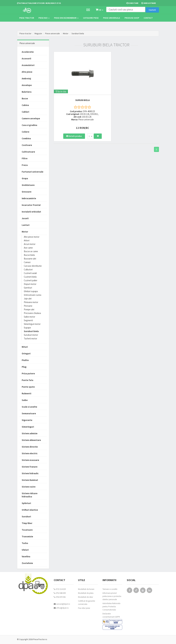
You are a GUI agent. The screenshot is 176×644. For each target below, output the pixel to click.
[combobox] (87, 127)
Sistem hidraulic (30, 473)
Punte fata (27, 380)
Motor (66, 33)
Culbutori (28, 269)
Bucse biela (29, 255)
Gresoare (27, 192)
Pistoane (28, 306)
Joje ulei (28, 299)
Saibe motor (30, 317)
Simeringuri (28, 427)
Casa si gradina (29, 125)
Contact (148, 18)
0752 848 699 (60, 593)
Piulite (25, 360)
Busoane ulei (30, 259)
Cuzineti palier (31, 280)
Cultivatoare (28, 152)
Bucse (25, 98)
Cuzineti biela (30, 277)
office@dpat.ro (61, 608)
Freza (25, 165)
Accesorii (26, 58)
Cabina (25, 105)
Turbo (25, 543)
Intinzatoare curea (33, 295)
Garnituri (28, 288)
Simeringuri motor (32, 324)
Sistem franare (30, 467)
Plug (24, 367)
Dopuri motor (30, 284)
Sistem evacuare (30, 460)
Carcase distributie (33, 266)
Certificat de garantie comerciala (86, 603)
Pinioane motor (31, 302)
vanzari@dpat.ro (62, 604)
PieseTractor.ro (40, 639)
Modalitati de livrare (86, 589)
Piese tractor (27, 18)
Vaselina (26, 556)
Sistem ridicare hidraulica (30, 495)
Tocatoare (27, 530)
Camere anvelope (31, 118)
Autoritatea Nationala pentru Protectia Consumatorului (111, 607)
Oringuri (26, 353)
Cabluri (25, 112)
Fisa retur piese (84, 608)
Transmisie (27, 536)
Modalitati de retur (86, 597)
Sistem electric (30, 453)
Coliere (26, 132)
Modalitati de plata (86, 593)
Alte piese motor (32, 237)
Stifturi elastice (30, 510)
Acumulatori (28, 65)
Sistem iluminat (30, 480)
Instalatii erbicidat (31, 212)
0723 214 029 (60, 589)
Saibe (25, 400)
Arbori (27, 240)
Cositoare (27, 145)
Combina (26, 138)
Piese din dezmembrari (66, 18)
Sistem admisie (30, 433)
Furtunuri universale (33, 172)
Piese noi (44, 18)
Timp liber (27, 523)
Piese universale (112, 18)
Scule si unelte (29, 407)
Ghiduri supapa (31, 291)
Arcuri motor (30, 244)
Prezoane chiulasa (32, 313)
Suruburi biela (78, 33)
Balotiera (27, 92)
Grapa (25, 178)
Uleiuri (25, 550)
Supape (27, 328)
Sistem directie (30, 447)
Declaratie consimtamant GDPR (111, 615)
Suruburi (26, 516)
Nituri (25, 347)
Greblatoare (28, 185)
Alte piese (27, 72)
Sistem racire (29, 487)
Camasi (27, 262)
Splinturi (26, 503)
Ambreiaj (26, 78)
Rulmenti (26, 393)
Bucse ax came (31, 251)
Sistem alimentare (31, 440)
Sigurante (27, 420)
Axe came (28, 248)
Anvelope (27, 85)
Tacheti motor (30, 338)
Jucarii (25, 218)
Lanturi (26, 225)
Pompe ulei (29, 309)
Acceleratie (28, 52)
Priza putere (28, 373)
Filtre (25, 158)
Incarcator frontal (31, 205)
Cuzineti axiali (30, 273)
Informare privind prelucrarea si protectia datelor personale (112, 596)
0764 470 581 (60, 597)
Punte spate (28, 387)
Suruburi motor (31, 335)
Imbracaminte (29, 198)
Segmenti (28, 320)
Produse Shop (132, 18)
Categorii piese (91, 18)
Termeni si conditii (110, 589)
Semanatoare (29, 413)
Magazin (38, 33)
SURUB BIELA (79, 95)
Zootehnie (27, 563)
